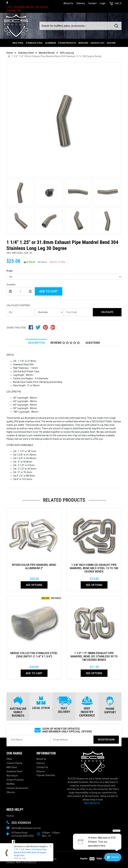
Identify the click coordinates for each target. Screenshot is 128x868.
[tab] (36, 343)
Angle (10, 271)
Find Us (10, 816)
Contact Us (42, 767)
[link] (8, 3)
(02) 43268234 (21, 823)
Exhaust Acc (98, 43)
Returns (41, 771)
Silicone (111, 43)
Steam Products (67, 43)
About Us (68, 3)
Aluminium (50, 43)
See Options (34, 585)
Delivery (81, 3)
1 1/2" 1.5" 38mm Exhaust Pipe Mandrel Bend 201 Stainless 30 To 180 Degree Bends (94, 656)
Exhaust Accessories (17, 788)
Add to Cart (49, 291)
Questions (93, 343)
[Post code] (78, 312)
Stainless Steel (34, 43)
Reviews (65, 343)
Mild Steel (18, 43)
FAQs (9, 759)
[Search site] (117, 26)
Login (103, 3)
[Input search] (76, 26)
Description (36, 343)
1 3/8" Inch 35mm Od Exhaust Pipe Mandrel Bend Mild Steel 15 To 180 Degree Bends (94, 568)
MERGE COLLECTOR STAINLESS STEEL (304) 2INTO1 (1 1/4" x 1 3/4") (34, 655)
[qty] (20, 291)
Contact (92, 3)
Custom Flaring (14, 763)
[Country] (49, 312)
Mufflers (83, 43)
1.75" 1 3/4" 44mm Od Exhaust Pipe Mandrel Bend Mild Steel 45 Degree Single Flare (30, 853)
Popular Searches (46, 775)
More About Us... (93, 803)
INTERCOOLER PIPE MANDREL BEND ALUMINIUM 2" (34, 567)
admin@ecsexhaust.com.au (26, 828)
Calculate (107, 312)
